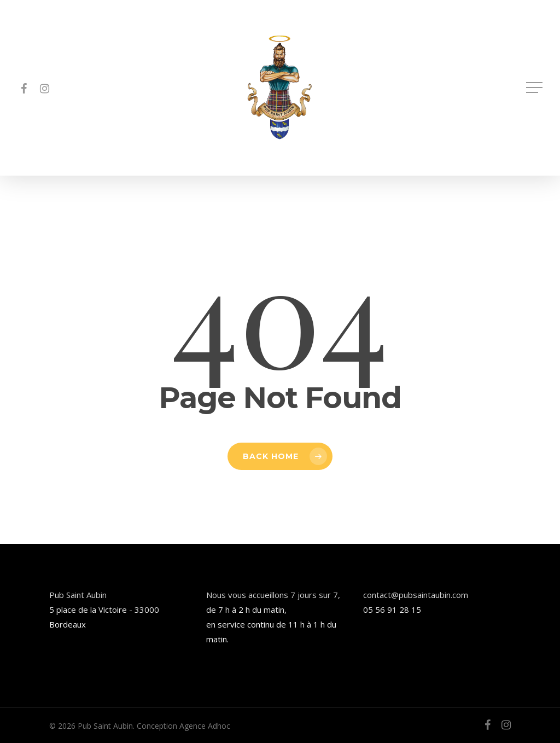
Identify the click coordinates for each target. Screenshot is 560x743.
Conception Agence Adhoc (183, 726)
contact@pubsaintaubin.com (416, 595)
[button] (535, 88)
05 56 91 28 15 (392, 610)
